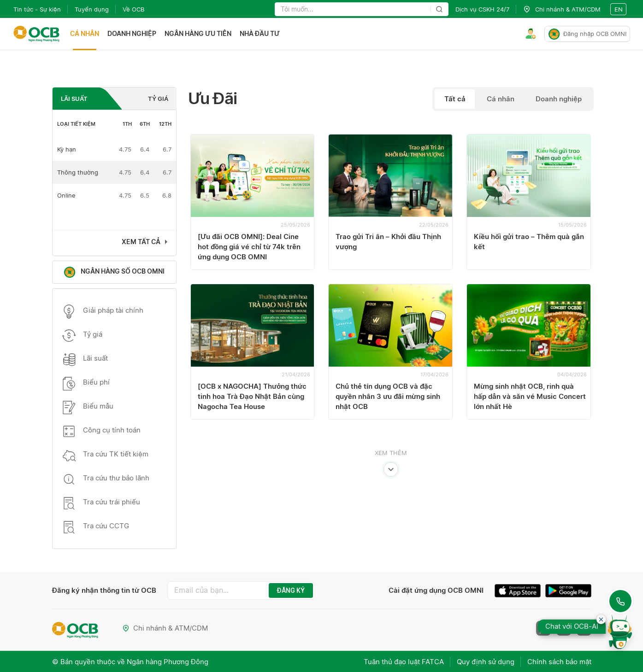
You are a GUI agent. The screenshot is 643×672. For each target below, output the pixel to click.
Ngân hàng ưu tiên (198, 34)
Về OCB (133, 9)
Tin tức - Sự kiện (37, 9)
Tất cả (454, 99)
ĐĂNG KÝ (291, 590)
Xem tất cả (141, 242)
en (619, 9)
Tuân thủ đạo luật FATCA (402, 661)
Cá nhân (85, 34)
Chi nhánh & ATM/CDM (165, 628)
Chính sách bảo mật (559, 661)
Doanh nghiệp (132, 34)
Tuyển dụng (92, 9)
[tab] (87, 99)
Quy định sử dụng (485, 661)
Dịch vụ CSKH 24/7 (482, 9)
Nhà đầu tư (260, 34)
